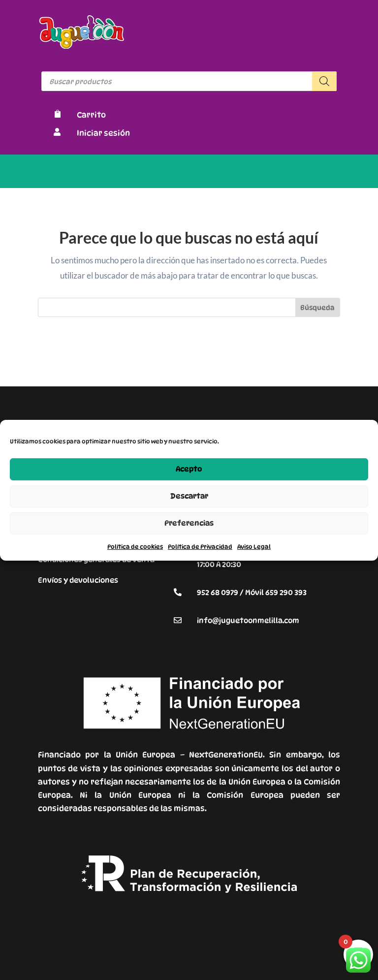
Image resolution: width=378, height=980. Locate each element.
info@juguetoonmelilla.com (248, 621)
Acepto (189, 469)
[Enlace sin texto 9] (82, 46)
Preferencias (189, 523)
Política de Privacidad (200, 546)
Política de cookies (135, 546)
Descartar (189, 496)
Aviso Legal (254, 546)
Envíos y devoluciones (78, 580)
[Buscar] (324, 81)
